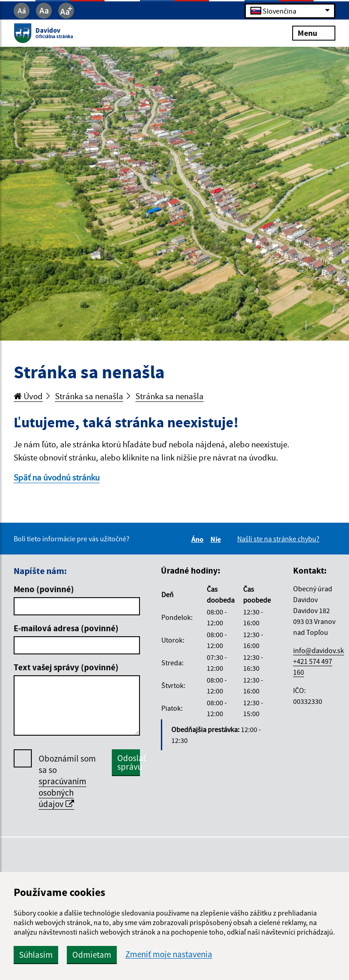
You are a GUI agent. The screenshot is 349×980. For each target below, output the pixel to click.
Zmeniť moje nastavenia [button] (169, 954)
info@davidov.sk (319, 650)
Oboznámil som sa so (67, 781)
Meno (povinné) (44, 589)
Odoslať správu (129, 762)
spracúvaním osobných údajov (62, 792)
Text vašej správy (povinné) (66, 667)
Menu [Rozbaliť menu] (314, 33)
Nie (217, 539)
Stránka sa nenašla (89, 396)
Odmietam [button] (92, 955)
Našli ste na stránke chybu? (278, 539)
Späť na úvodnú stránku (57, 477)
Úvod (28, 396)
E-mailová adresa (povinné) (66, 628)
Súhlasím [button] (36, 955)
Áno (199, 539)
